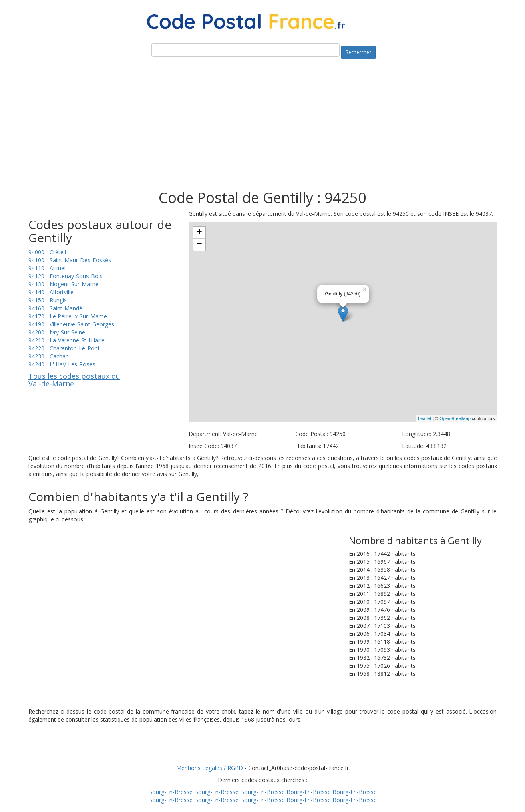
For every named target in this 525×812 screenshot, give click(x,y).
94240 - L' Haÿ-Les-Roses (62, 364)
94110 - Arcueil (48, 268)
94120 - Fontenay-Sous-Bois (65, 276)
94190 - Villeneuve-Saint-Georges (71, 324)
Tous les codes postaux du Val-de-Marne (74, 380)
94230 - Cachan (49, 356)
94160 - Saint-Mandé (55, 308)
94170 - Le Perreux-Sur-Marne (68, 316)
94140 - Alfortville (51, 292)
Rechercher (358, 52)
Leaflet (425, 418)
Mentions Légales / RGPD (210, 768)
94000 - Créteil (47, 252)
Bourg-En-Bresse (170, 792)
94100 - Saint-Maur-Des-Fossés (70, 260)
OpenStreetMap (455, 418)
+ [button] (199, 233)
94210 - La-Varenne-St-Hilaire (66, 340)
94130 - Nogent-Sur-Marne (63, 284)
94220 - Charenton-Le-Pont (64, 348)
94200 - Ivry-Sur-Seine (57, 332)
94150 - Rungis (48, 300)
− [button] (199, 245)
